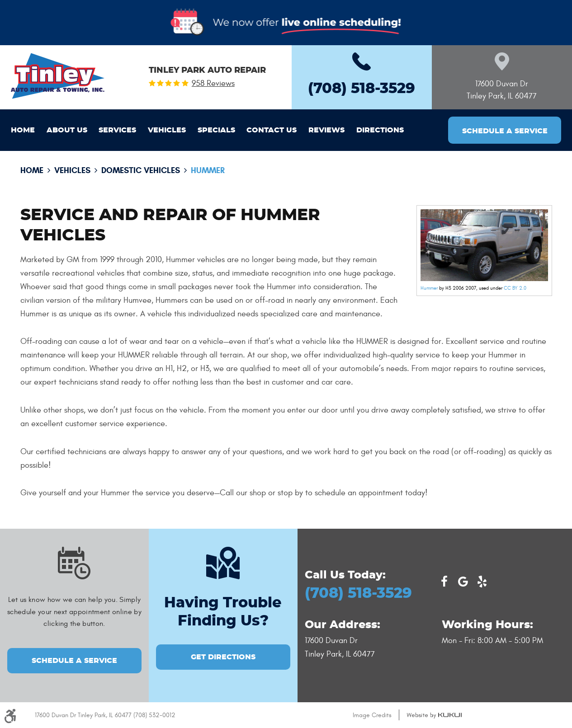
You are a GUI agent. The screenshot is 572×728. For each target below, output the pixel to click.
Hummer (208, 170)
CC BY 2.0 (515, 288)
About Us (67, 130)
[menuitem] (23, 130)
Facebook (444, 582)
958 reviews (213, 84)
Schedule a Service (505, 131)
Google (463, 582)
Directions (380, 130)
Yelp (482, 582)
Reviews (326, 130)
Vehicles (167, 130)
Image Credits (372, 715)
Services (117, 130)
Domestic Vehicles (141, 170)
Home (23, 130)
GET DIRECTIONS (223, 657)
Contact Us (272, 130)
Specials (216, 130)
